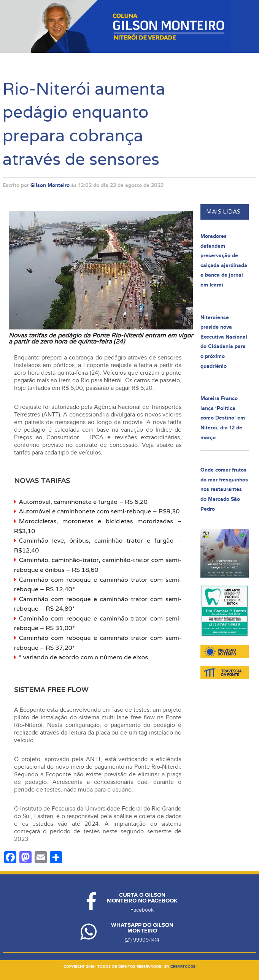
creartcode (183, 967)
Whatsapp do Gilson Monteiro (142, 928)
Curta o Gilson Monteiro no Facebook (142, 898)
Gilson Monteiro (50, 185)
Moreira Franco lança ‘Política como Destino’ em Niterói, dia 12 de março (223, 418)
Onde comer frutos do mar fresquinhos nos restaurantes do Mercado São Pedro (224, 489)
